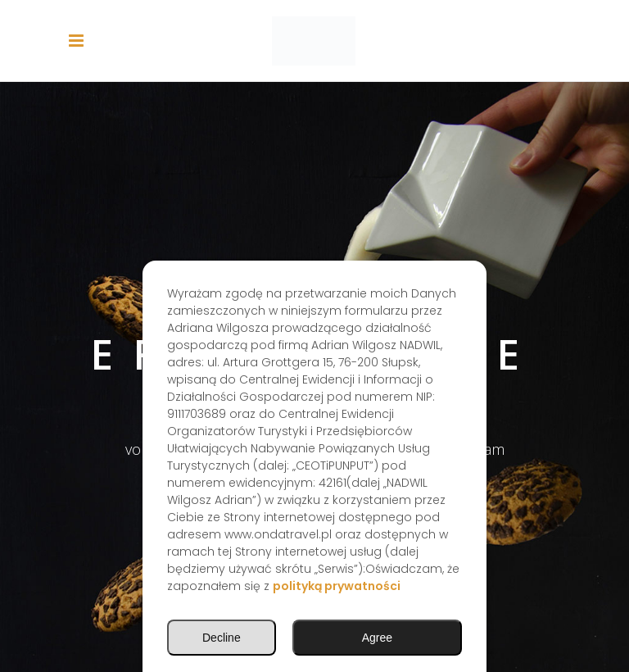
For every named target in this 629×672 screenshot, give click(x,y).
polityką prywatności (337, 586)
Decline (222, 638)
